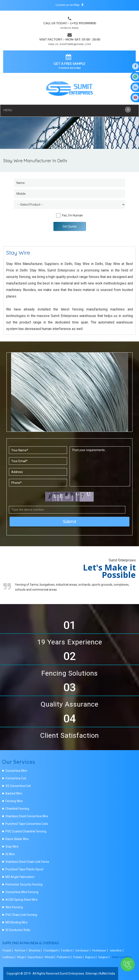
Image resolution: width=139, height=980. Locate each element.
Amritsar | (21, 950)
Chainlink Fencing (17, 809)
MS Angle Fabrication (20, 877)
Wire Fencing (14, 907)
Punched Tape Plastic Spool (24, 869)
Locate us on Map (69, 5)
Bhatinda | (36, 950)
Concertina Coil (16, 778)
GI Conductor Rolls (18, 930)
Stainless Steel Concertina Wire (27, 816)
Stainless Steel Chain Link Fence (27, 862)
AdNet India (107, 973)
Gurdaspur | (83, 950)
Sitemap (91, 973)
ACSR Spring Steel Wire (21, 900)
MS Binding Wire (16, 922)
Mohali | (50, 957)
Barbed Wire (14, 793)
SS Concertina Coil (18, 786)
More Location (122, 957)
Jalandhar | (117, 950)
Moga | (22, 957)
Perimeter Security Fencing (24, 884)
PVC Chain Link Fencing (21, 915)
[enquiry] (69, 58)
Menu (67, 110)
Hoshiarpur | (100, 950)
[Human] (58, 215)
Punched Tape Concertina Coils (27, 824)
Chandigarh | (52, 950)
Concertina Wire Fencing (22, 892)
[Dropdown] (69, 205)
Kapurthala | (36, 957)
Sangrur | (104, 957)
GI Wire (10, 854)
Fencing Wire (14, 801)
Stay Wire (12, 847)
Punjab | (8, 950)
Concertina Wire (16, 771)
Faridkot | (68, 950)
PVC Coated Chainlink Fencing (26, 831)
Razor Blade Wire (17, 839)
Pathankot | (65, 957)
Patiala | (79, 957)
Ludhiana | (9, 957)
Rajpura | (91, 957)
